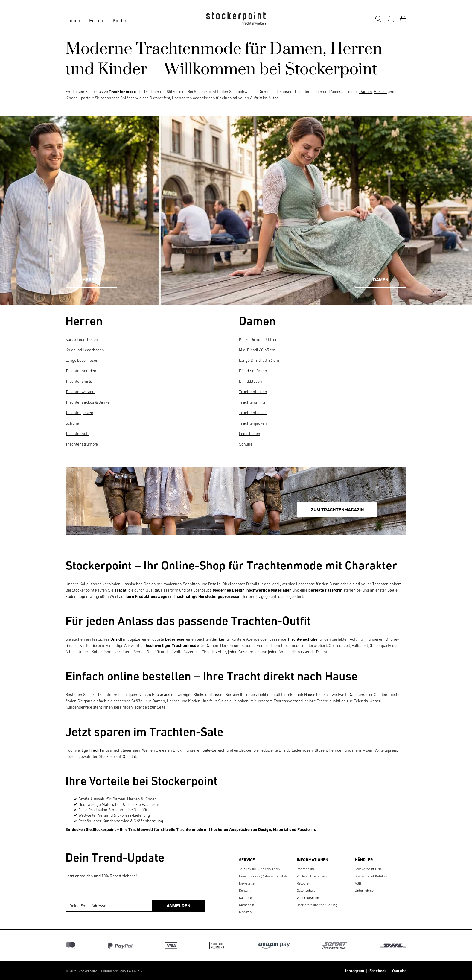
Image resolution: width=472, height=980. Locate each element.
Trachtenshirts (79, 381)
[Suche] (378, 19)
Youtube (398, 971)
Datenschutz (306, 891)
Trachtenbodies (253, 413)
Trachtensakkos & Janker (88, 402)
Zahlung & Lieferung (312, 876)
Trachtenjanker (386, 584)
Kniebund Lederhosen (85, 350)
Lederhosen (250, 434)
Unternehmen (365, 891)
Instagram (355, 971)
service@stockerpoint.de (269, 876)
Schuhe (72, 423)
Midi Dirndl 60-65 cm (257, 350)
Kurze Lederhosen (82, 339)
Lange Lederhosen (82, 360)
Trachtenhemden (81, 371)
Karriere (245, 898)
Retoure (303, 883)
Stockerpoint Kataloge (371, 876)
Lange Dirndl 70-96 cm (259, 360)
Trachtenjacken (79, 413)
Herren (96, 20)
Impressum (305, 869)
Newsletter (248, 883)
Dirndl (252, 584)
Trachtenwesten (80, 392)
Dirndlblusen (251, 381)
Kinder (120, 20)
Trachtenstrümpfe (82, 444)
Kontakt (245, 891)
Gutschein (246, 905)
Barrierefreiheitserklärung (317, 905)
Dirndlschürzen (253, 371)
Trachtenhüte (77, 434)
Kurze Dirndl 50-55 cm (259, 339)
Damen (73, 20)
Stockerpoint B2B (368, 869)
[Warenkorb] (403, 19)
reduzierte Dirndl (275, 750)
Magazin (245, 912)
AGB (358, 883)
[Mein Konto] (391, 19)
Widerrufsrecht (308, 898)
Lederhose (306, 584)
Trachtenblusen (253, 392)
